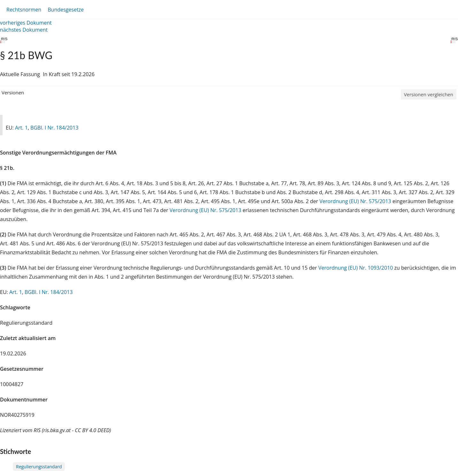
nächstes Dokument (24, 30)
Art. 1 (21, 128)
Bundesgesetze (66, 10)
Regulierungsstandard (39, 467)
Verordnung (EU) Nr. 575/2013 (356, 201)
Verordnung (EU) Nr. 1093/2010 (356, 268)
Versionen (13, 92)
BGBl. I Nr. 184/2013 (54, 128)
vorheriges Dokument (26, 23)
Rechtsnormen (24, 10)
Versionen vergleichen (429, 94)
